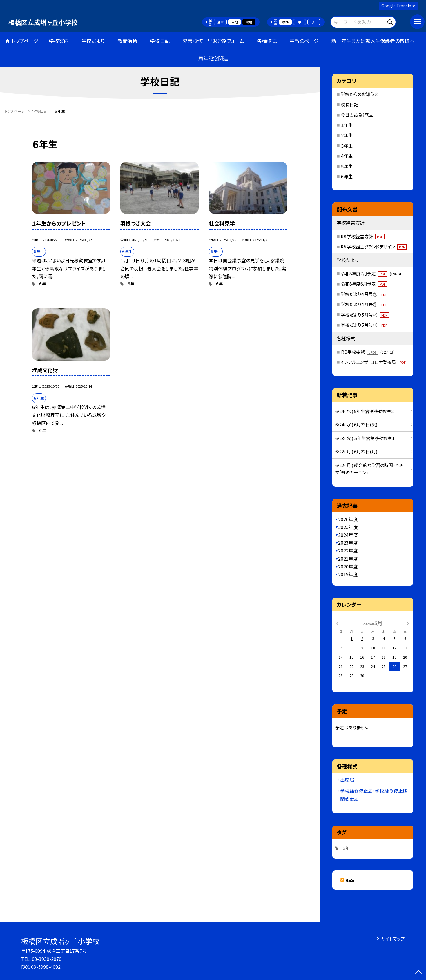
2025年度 (348, 527)
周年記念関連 (213, 58)
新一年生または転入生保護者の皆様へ (373, 41)
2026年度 (348, 519)
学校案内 (59, 41)
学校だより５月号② (365, 315)
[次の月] (408, 623)
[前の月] (337, 623)
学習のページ (304, 41)
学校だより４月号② (365, 294)
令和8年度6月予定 (364, 284)
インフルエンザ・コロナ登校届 (374, 362)
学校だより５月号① (365, 325)
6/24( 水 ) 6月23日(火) (356, 424)
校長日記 (349, 104)
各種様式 (267, 41)
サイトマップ (393, 939)
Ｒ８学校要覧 (368, 352)
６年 (42, 284)
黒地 (249, 22)
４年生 (347, 156)
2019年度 (348, 574)
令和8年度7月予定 (372, 273)
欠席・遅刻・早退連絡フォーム (213, 41)
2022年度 (348, 550)
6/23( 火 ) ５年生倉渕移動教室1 (365, 438)
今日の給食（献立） (358, 115)
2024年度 (348, 535)
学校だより (93, 41)
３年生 (347, 146)
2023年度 (348, 543)
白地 (235, 22)
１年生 (347, 125)
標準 (285, 22)
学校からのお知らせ (359, 94)
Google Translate (398, 6)
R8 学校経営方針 (363, 236)
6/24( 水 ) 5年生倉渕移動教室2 (364, 411)
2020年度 (348, 566)
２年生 (347, 135)
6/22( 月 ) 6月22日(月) (356, 451)
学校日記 (160, 41)
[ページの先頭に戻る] (418, 972)
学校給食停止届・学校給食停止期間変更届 (374, 795)
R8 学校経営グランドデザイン (374, 247)
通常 (220, 22)
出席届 (347, 780)
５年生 (347, 166)
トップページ (25, 41)
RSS (350, 880)
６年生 (347, 176)
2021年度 (348, 559)
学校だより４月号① (365, 304)
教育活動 (127, 41)
